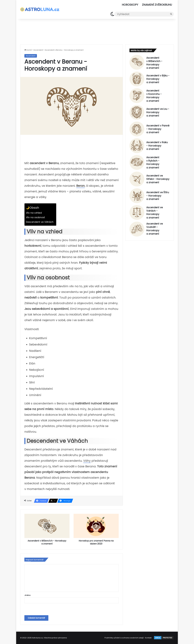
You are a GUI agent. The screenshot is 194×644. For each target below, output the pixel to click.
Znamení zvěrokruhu (157, 5)
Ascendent (38, 50)
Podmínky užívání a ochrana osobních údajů (124, 638)
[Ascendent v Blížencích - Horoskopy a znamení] (137, 62)
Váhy (87, 461)
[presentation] (43, 609)
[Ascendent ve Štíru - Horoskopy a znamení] (137, 196)
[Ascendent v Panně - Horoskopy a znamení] (137, 129)
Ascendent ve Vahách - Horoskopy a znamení (155, 212)
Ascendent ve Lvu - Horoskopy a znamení (158, 112)
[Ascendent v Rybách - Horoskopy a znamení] (137, 162)
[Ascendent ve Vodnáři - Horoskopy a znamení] (137, 229)
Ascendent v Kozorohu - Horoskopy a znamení (154, 96)
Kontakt (148, 638)
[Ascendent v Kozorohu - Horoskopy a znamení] (137, 96)
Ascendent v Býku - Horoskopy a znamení (158, 79)
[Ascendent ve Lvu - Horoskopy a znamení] (137, 112)
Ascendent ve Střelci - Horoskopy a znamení (158, 179)
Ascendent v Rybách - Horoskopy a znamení (153, 162)
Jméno (27, 595)
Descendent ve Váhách (40, 222)
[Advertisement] (97, 31)
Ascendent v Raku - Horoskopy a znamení (157, 146)
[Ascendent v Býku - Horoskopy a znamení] (137, 79)
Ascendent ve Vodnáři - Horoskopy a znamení (155, 229)
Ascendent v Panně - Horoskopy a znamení (158, 129)
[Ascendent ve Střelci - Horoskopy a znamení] (137, 179)
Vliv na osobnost (35, 217)
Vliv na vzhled (34, 213)
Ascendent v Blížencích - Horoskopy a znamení (154, 63)
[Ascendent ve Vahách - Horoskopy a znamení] (137, 212)
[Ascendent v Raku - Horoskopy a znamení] (137, 146)
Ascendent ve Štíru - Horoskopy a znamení (158, 196)
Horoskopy (130, 5)
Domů (28, 50)
